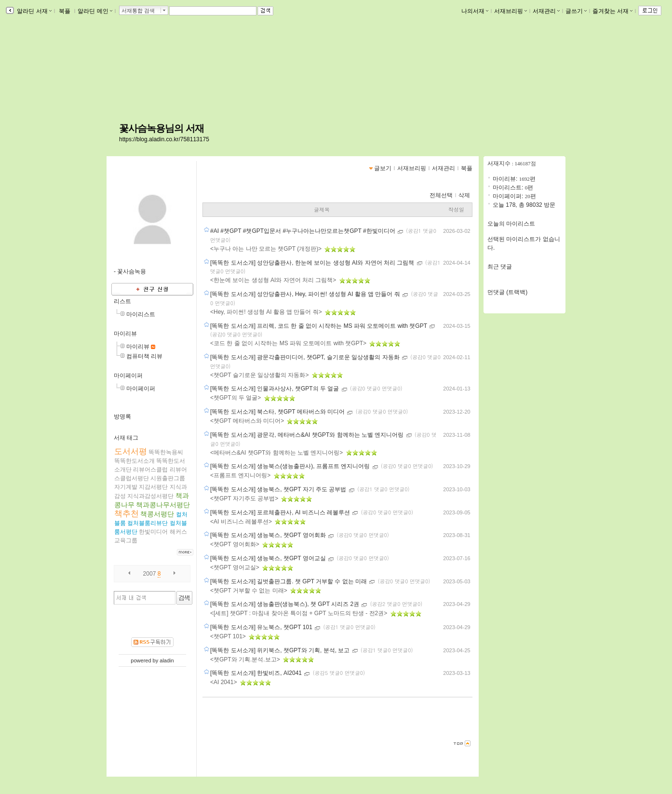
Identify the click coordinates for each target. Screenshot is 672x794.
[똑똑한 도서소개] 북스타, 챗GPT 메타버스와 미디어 (278, 412)
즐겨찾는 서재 (612, 11)
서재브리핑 (511, 11)
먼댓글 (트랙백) (507, 292)
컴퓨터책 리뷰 (144, 356)
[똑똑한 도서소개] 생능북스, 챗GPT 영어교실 (269, 558)
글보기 (383, 168)
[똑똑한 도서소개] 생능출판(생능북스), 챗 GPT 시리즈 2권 (285, 604)
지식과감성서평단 (150, 496)
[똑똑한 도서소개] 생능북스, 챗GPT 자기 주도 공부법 (279, 489)
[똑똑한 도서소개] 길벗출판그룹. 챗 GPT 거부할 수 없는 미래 (289, 581)
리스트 (122, 301)
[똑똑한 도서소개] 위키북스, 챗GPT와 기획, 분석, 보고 (281, 650)
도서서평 (131, 451)
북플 (65, 11)
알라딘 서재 (34, 11)
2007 (150, 574)
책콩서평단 (157, 514)
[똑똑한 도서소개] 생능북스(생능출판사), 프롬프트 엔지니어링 (291, 466)
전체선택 (441, 195)
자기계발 (126, 487)
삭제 (464, 195)
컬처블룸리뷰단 (148, 523)
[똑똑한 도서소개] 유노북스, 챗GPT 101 (262, 627)
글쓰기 (576, 11)
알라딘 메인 (95, 11)
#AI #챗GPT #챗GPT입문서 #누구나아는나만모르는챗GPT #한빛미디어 (303, 231)
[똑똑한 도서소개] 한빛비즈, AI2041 (257, 673)
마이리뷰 (125, 334)
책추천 (127, 514)
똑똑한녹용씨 (166, 452)
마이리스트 (141, 314)
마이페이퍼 (128, 376)
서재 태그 (126, 438)
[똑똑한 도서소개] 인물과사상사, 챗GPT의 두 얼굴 (276, 389)
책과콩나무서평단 (163, 505)
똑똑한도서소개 (134, 461)
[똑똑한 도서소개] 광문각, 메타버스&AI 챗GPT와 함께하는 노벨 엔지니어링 (308, 435)
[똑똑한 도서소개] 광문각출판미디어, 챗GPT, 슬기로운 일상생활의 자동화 (306, 357)
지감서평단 (153, 487)
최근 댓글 (500, 267)
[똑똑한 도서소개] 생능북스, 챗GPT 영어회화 (269, 535)
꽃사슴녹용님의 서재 (161, 128)
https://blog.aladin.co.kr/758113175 (164, 139)
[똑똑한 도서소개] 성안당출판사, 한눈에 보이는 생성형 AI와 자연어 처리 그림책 (313, 263)
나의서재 (475, 11)
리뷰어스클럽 (150, 470)
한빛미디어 (153, 532)
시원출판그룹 (168, 478)
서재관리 (546, 11)
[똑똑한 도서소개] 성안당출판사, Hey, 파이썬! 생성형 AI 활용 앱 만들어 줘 (306, 294)
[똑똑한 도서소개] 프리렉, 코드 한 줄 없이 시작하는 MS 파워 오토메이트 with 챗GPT (319, 326)
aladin (167, 660)
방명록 (122, 417)
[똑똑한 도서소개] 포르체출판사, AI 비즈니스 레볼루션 (281, 512)
